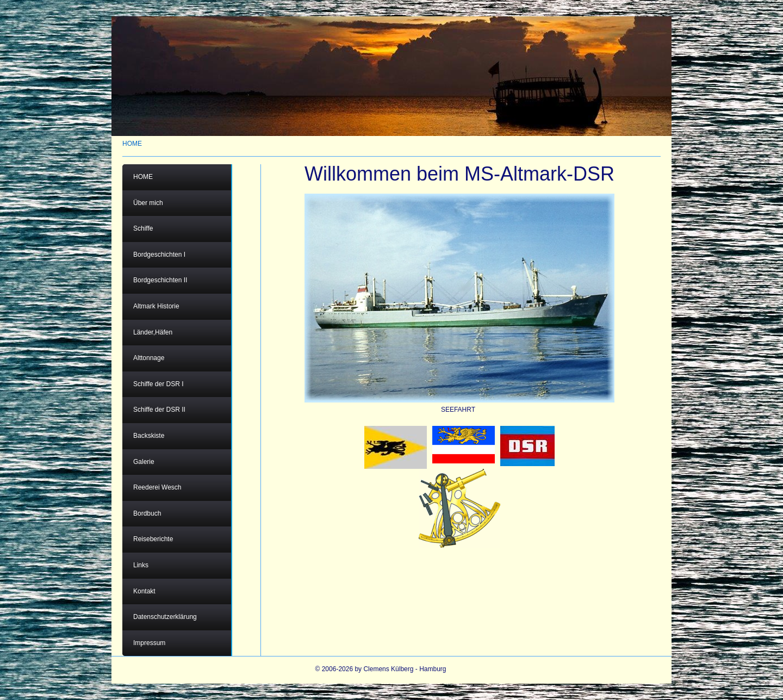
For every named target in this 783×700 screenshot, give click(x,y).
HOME (132, 144)
